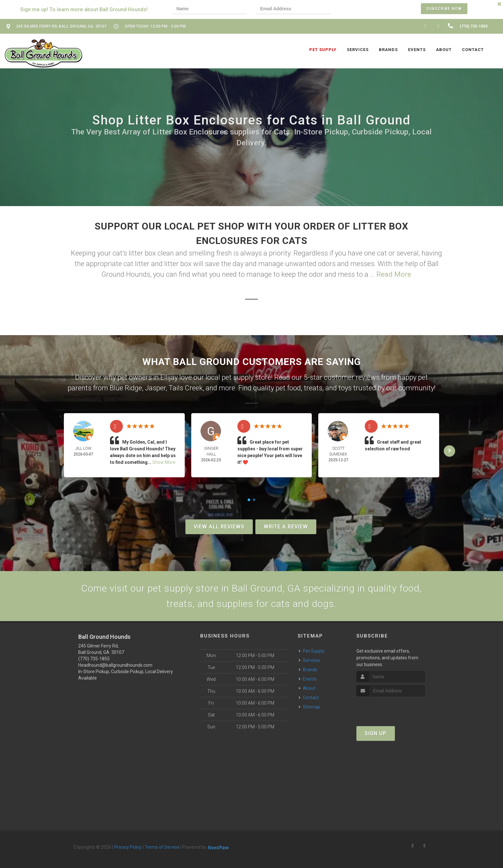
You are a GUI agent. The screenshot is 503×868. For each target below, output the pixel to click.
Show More (164, 462)
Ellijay (169, 377)
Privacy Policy (128, 847)
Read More (394, 274)
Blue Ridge (126, 388)
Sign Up (376, 733)
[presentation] (362, 9)
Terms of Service (162, 847)
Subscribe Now (444, 9)
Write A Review (286, 527)
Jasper (155, 388)
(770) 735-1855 (94, 659)
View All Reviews (219, 527)
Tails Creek (186, 388)
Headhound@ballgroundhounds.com (115, 665)
